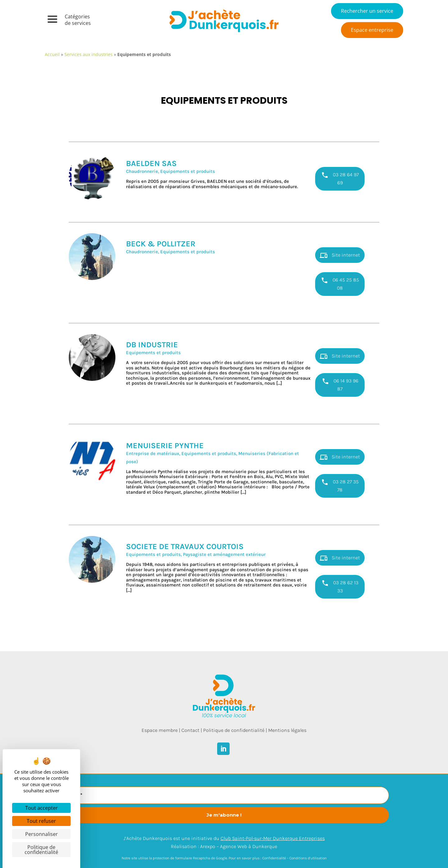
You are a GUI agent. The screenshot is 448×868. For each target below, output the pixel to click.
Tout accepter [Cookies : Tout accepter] (42, 808)
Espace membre (160, 730)
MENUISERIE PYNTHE (165, 446)
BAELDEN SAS (151, 163)
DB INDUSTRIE (152, 345)
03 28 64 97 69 (340, 178)
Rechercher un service (367, 11)
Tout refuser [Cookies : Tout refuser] (41, 821)
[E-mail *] (224, 795)
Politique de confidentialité (234, 730)
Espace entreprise (372, 30)
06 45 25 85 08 (340, 284)
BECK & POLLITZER (161, 244)
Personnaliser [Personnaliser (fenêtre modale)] (42, 834)
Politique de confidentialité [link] (41, 850)
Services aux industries (89, 54)
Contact (190, 730)
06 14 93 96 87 (340, 385)
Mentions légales (287, 730)
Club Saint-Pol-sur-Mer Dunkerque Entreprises (273, 838)
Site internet (340, 255)
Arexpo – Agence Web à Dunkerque (239, 846)
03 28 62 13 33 (340, 586)
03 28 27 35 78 (340, 486)
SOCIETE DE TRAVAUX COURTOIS (185, 546)
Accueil (52, 54)
